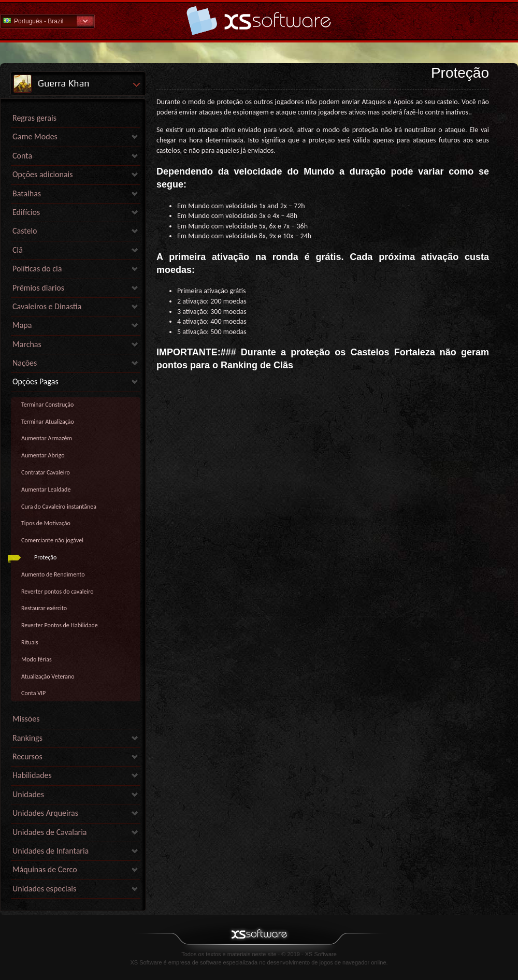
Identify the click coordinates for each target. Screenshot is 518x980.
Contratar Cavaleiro (46, 472)
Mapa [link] (22, 325)
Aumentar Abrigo (43, 455)
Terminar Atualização (48, 422)
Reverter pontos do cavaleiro (57, 592)
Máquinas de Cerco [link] (45, 869)
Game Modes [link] (35, 136)
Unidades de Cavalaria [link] (49, 832)
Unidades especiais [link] (44, 889)
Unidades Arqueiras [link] (45, 813)
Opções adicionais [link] (43, 174)
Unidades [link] (28, 794)
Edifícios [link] (26, 212)
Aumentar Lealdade (46, 489)
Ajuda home (259, 20)
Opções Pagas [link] (35, 381)
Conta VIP (33, 693)
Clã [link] (18, 250)
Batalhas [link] (27, 193)
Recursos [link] (27, 756)
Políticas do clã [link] (37, 269)
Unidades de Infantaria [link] (51, 851)
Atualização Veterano (48, 676)
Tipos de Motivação (46, 523)
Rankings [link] (27, 738)
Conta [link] (22, 156)
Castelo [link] (25, 231)
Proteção (45, 557)
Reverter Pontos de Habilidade (60, 625)
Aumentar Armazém (47, 438)
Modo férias (37, 659)
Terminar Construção (47, 405)
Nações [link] (25, 363)
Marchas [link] (27, 344)
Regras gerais (34, 118)
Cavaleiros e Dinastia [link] (47, 306)
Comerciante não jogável (52, 540)
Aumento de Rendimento (53, 574)
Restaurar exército (44, 608)
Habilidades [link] (32, 775)
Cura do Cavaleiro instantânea (59, 507)
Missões (26, 719)
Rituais (30, 642)
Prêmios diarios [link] (38, 288)
